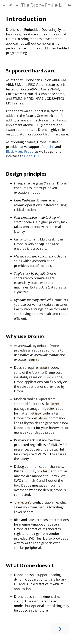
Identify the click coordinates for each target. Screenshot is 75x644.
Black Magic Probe (20, 151)
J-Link (50, 147)
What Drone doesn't (30, 565)
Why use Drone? (25, 336)
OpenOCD (32, 156)
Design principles (26, 174)
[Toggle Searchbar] (17, 5)
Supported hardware (31, 71)
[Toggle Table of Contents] (4, 5)
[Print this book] (69, 5)
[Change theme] (10, 5)
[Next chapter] (60, 628)
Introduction (26, 19)
